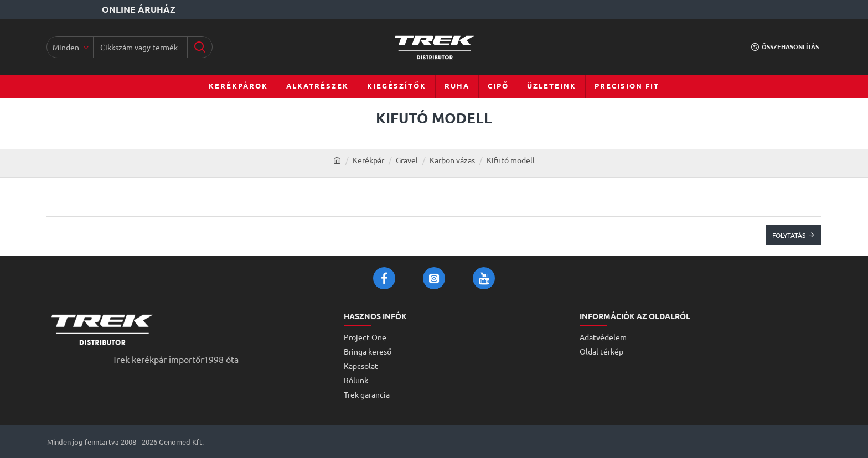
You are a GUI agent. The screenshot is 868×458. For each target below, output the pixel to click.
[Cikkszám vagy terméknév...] (200, 47)
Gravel (407, 160)
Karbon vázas (452, 160)
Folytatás (789, 235)
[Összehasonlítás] (785, 47)
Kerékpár (368, 160)
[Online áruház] (112, 10)
